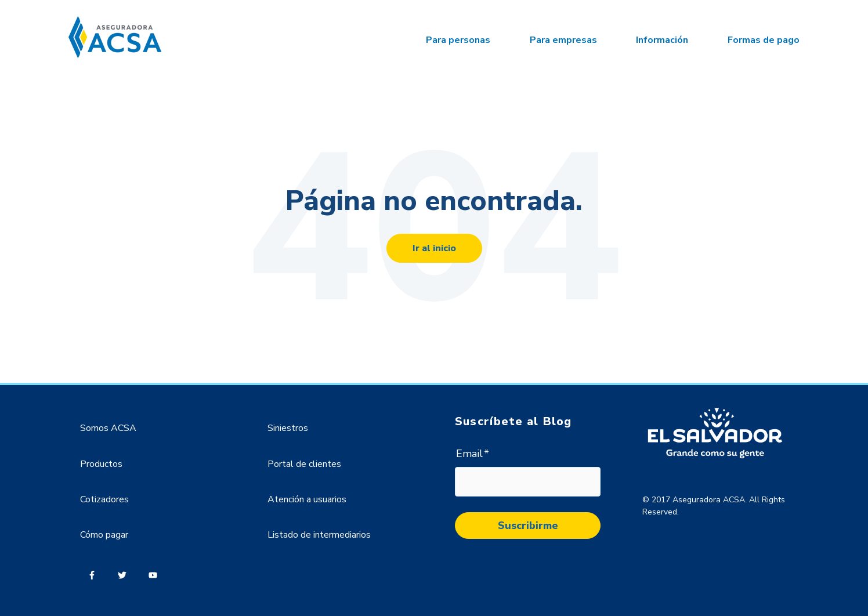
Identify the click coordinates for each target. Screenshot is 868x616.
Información (662, 40)
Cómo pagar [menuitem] (104, 535)
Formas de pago (764, 40)
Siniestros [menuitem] (288, 428)
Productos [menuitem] (101, 464)
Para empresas (563, 40)
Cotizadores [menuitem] (104, 499)
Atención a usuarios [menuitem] (307, 499)
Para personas (458, 40)
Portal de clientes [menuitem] (304, 464)
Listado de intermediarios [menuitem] (319, 535)
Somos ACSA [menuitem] (108, 428)
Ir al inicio (434, 248)
